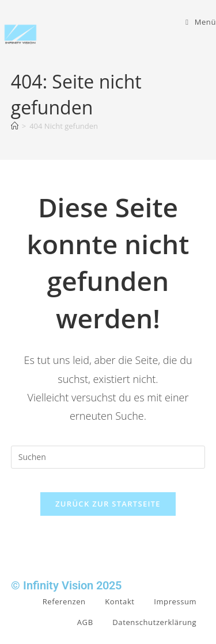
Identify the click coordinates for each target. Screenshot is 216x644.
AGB (85, 622)
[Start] (15, 126)
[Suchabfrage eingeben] (108, 457)
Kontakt (120, 601)
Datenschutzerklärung (154, 622)
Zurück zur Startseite (108, 504)
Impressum (175, 601)
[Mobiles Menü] (201, 22)
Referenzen (64, 601)
